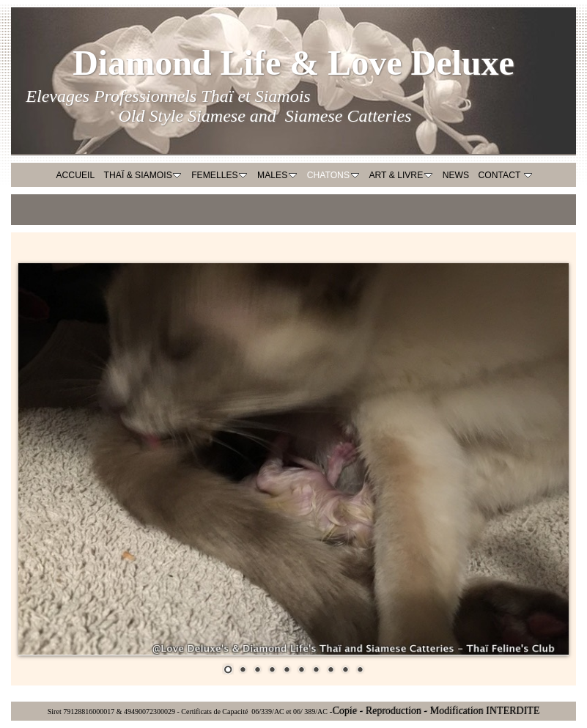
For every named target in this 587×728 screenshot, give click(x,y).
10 (360, 669)
